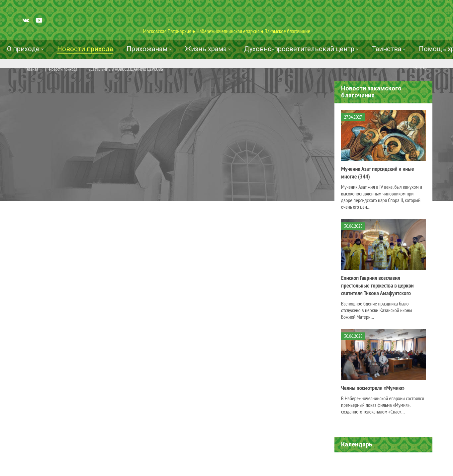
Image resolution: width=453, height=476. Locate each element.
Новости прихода (63, 69)
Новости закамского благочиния (371, 92)
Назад (423, 68)
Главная (32, 69)
